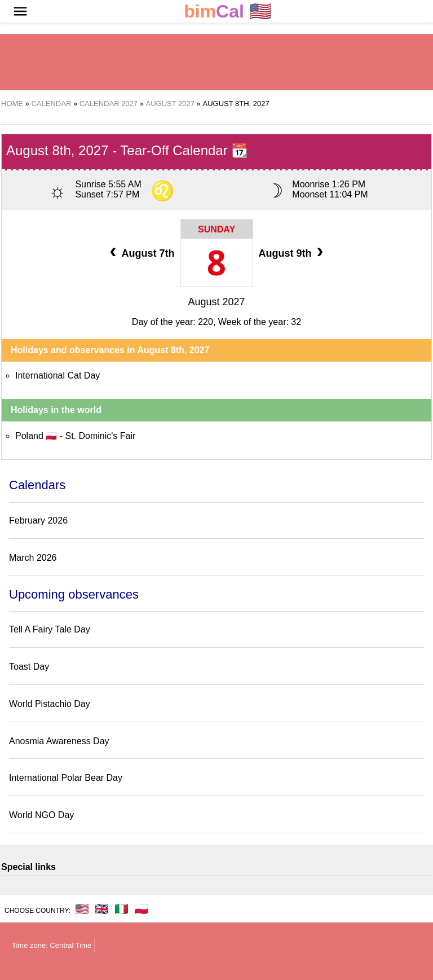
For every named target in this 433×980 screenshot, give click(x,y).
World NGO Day (41, 815)
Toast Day (29, 667)
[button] (20, 11)
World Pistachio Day (50, 704)
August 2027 (216, 302)
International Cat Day (58, 375)
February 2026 (38, 520)
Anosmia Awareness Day (59, 741)
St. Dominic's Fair (100, 436)
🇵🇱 (141, 909)
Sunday (216, 229)
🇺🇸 (228, 12)
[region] (216, 62)
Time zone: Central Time (52, 945)
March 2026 (33, 558)
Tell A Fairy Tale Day (50, 629)
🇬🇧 (102, 909)
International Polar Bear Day (66, 778)
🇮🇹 (121, 909)
